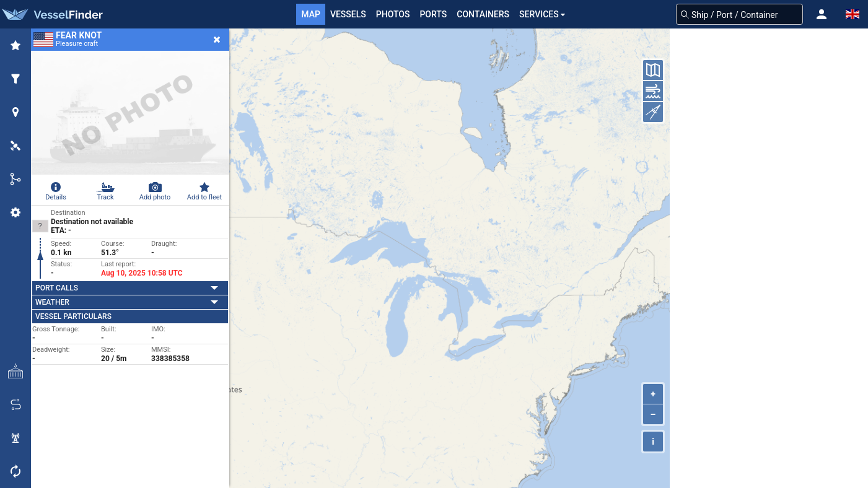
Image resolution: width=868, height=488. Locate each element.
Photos (393, 14)
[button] (822, 14)
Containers (483, 14)
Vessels (348, 14)
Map (311, 14)
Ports (433, 14)
